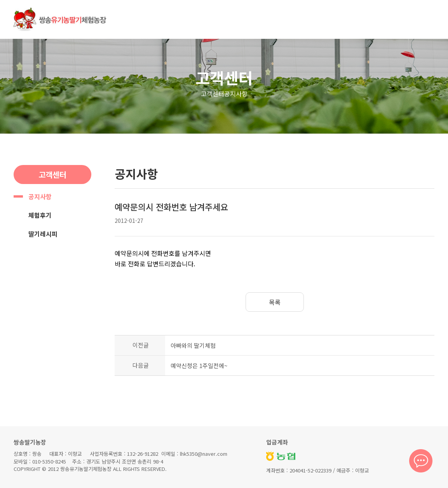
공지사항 (40, 196)
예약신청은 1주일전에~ (199, 366)
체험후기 (40, 215)
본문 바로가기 (0, 0)
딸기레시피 (43, 234)
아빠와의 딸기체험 (193, 345)
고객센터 (224, 78)
